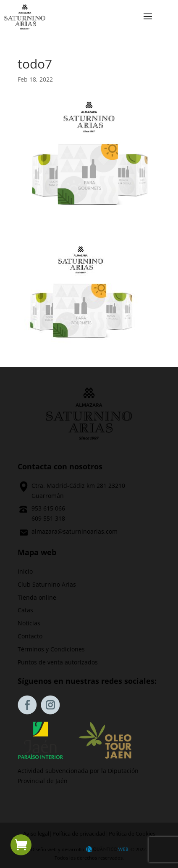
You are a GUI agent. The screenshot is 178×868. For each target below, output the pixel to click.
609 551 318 (48, 518)
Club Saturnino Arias (47, 584)
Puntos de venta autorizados (58, 662)
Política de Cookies (132, 834)
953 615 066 (48, 508)
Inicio (25, 571)
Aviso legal (36, 834)
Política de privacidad (79, 834)
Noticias (29, 623)
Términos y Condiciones (51, 649)
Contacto (30, 636)
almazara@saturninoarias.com (75, 531)
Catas (25, 610)
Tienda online (37, 597)
